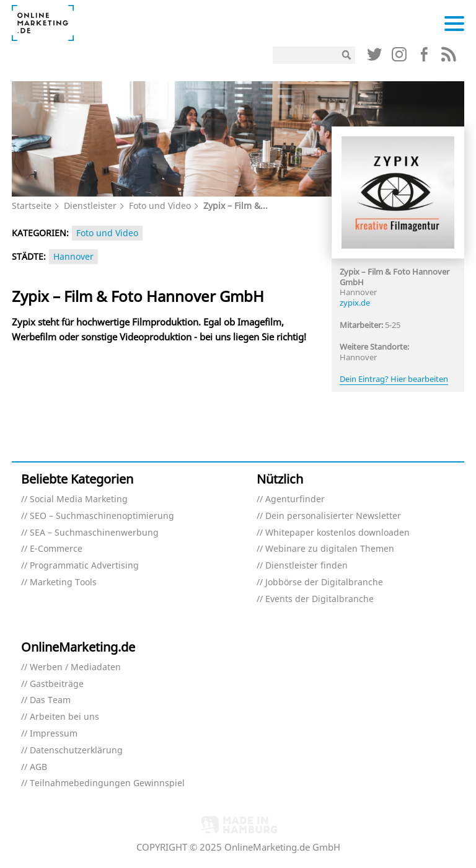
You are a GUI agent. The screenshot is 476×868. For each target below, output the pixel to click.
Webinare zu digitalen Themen (330, 549)
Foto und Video (160, 206)
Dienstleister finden (306, 566)
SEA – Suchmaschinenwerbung (94, 533)
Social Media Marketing (79, 499)
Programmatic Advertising (84, 566)
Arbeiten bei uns (64, 717)
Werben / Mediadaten (75, 667)
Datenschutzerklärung (76, 751)
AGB (38, 767)
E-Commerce (56, 549)
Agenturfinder (295, 499)
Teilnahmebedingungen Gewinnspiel (107, 783)
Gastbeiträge (57, 684)
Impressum (54, 734)
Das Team (50, 700)
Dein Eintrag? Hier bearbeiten (394, 379)
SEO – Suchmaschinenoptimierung (102, 516)
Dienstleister (90, 206)
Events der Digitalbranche (320, 599)
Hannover (73, 256)
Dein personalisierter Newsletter (333, 516)
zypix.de (355, 303)
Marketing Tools (63, 582)
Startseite (32, 206)
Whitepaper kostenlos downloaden (337, 533)
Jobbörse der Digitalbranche (324, 582)
